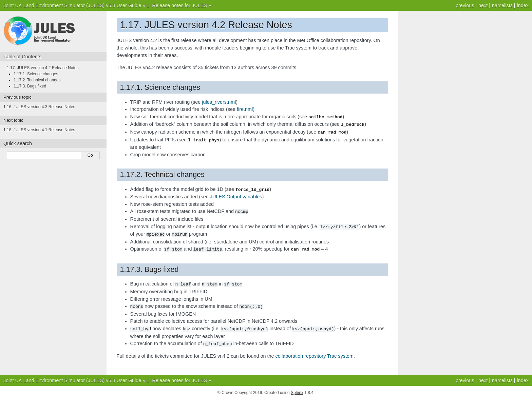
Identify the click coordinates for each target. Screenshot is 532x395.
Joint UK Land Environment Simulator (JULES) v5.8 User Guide (72, 5)
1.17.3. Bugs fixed (30, 86)
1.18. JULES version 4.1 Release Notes (39, 130)
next (483, 5)
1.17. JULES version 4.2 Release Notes (43, 68)
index (523, 5)
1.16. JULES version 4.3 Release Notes (39, 107)
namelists (502, 5)
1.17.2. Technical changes (37, 80)
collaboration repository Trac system (315, 352)
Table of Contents (22, 57)
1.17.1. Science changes (36, 74)
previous (465, 5)
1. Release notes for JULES (177, 5)
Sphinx (297, 388)
